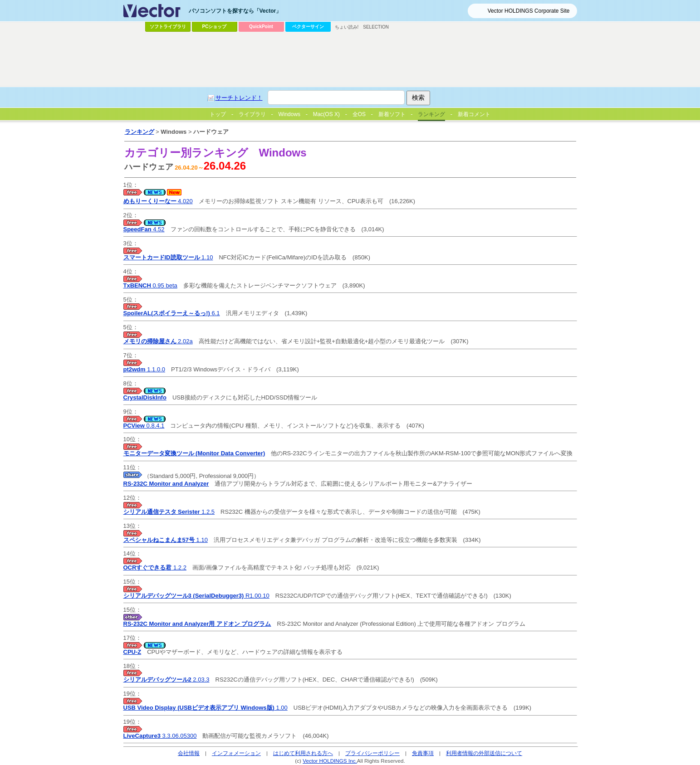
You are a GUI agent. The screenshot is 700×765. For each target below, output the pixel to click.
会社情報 (189, 753)
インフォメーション (236, 753)
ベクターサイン (308, 27)
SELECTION (376, 27)
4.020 (158, 201)
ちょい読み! (347, 27)
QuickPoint (261, 27)
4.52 (144, 229)
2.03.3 (166, 680)
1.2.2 (155, 568)
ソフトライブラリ (168, 27)
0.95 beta (150, 285)
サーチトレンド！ (239, 98)
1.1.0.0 (144, 369)
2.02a (158, 341)
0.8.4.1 (144, 426)
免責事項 (423, 753)
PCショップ (215, 27)
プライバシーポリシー (372, 753)
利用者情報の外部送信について (484, 753)
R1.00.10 (196, 596)
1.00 (206, 708)
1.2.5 (169, 512)
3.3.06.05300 (160, 736)
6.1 (172, 313)
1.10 (168, 257)
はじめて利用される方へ (303, 753)
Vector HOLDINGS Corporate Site (529, 11)
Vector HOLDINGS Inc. (330, 761)
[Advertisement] (350, 59)
